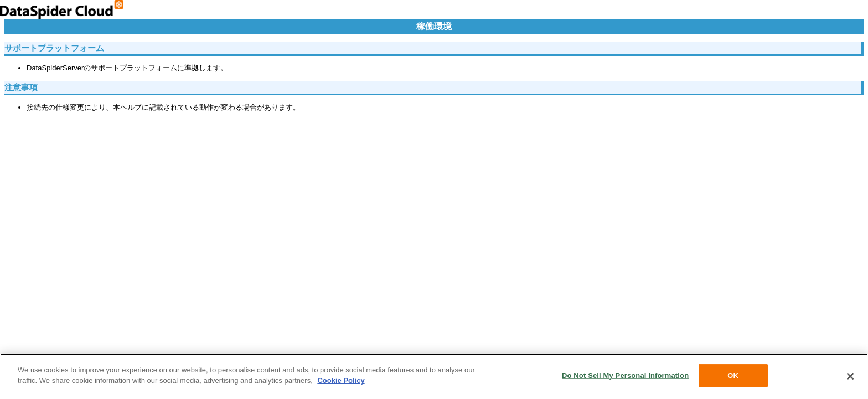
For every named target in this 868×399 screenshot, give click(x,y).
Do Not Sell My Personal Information (625, 375)
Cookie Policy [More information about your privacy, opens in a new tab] (341, 380)
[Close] (850, 376)
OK (733, 375)
